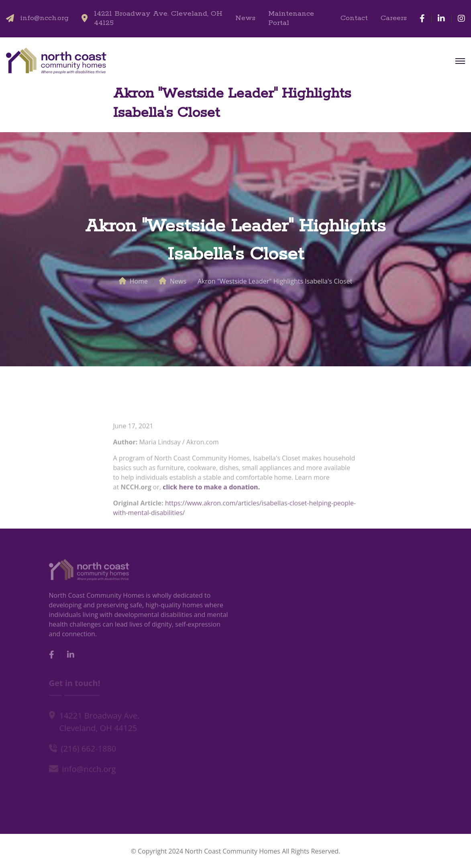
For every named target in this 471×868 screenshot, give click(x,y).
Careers (394, 18)
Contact (354, 18)
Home (139, 281)
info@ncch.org (44, 18)
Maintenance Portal (291, 18)
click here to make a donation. (210, 490)
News (245, 18)
